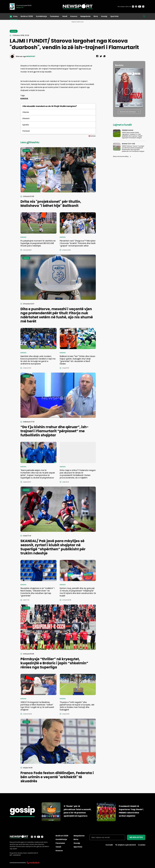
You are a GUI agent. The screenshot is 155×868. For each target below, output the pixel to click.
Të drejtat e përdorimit (125, 845)
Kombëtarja (41, 16)
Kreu (15, 16)
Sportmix (114, 16)
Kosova (74, 16)
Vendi (65, 16)
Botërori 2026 (27, 16)
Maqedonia (85, 16)
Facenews (55, 16)
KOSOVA (24, 99)
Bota (96, 16)
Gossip (104, 16)
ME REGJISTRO (136, 837)
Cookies (142, 845)
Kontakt (109, 845)
